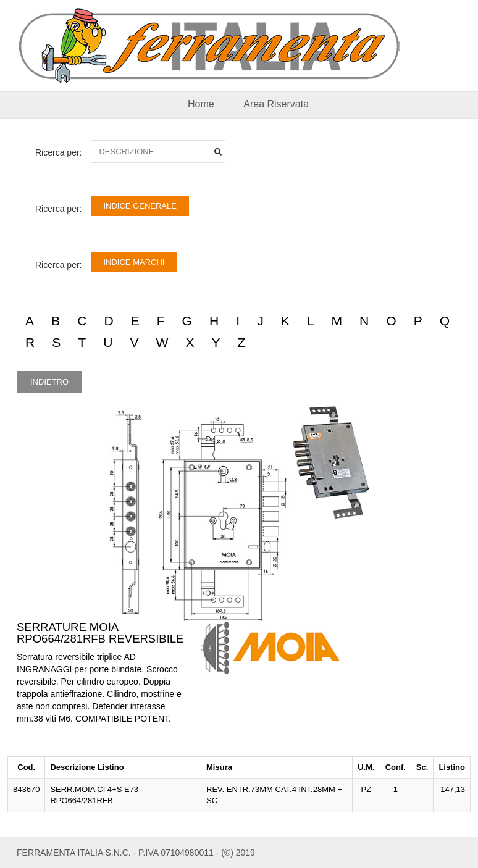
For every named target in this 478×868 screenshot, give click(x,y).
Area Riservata (276, 104)
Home (201, 104)
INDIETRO (49, 382)
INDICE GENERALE (140, 206)
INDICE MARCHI (134, 262)
